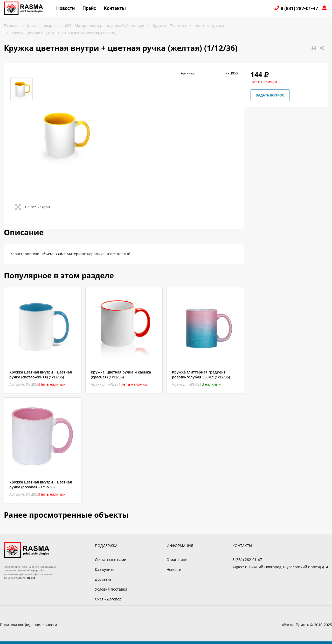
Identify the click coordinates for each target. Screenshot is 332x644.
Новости (65, 8)
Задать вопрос (270, 95)
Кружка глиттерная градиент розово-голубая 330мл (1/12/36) (201, 375)
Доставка (103, 579)
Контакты (115, 8)
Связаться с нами (111, 560)
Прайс (89, 8)
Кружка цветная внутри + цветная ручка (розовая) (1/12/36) (41, 484)
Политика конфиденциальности (29, 625)
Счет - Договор (108, 599)
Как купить (105, 569)
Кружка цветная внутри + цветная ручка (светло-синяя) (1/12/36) (41, 375)
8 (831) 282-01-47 (299, 8)
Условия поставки (111, 589)
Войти (325, 8)
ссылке (31, 578)
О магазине (177, 560)
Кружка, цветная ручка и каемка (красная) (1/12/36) (121, 375)
